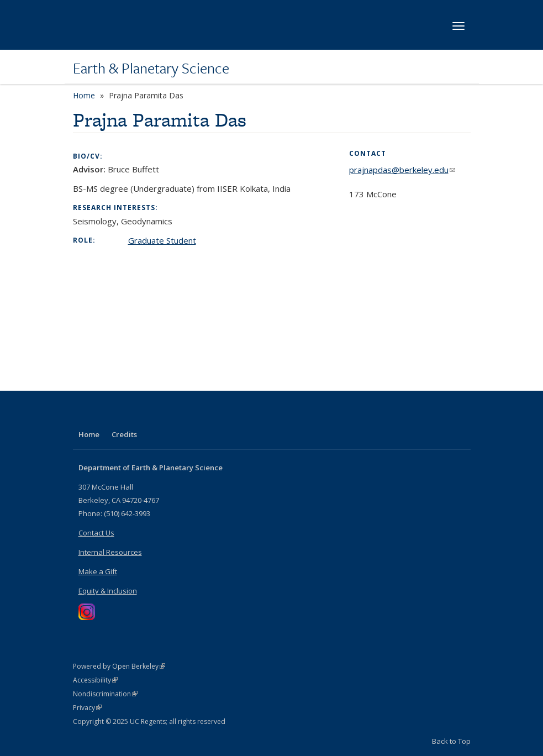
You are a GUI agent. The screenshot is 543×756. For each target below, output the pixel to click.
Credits (124, 434)
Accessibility (95, 680)
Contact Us (96, 533)
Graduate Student (162, 240)
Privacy (87, 708)
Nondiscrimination (105, 694)
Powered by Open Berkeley (119, 666)
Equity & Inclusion (108, 591)
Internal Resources (110, 552)
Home (84, 95)
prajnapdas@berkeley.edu (402, 170)
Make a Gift (98, 571)
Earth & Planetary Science (151, 68)
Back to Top (451, 741)
